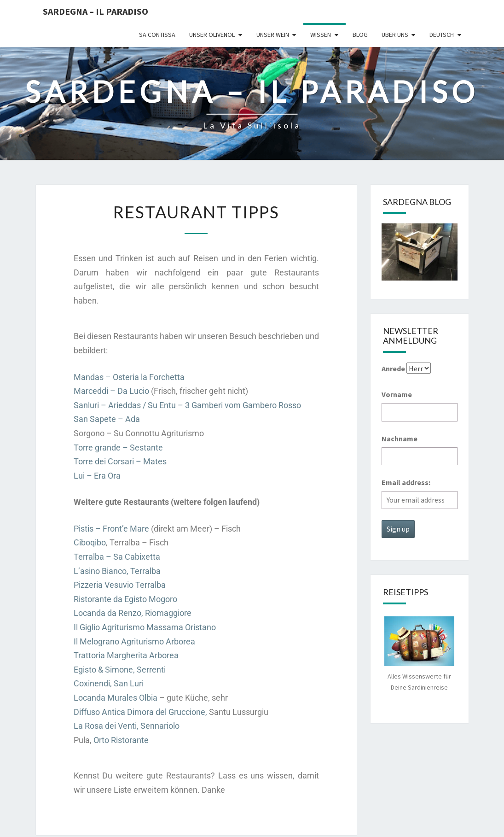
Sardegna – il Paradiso (96, 11)
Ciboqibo (90, 542)
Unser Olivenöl (212, 35)
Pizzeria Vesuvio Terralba (120, 585)
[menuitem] (446, 35)
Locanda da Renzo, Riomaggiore (133, 613)
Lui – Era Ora (97, 476)
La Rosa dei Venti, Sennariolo (127, 726)
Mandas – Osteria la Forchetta (129, 377)
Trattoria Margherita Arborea (126, 655)
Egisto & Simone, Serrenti (120, 670)
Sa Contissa (157, 35)
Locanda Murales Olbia (116, 698)
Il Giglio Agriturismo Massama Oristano (145, 627)
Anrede (393, 369)
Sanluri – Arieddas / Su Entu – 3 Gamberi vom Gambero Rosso (187, 405)
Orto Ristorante (121, 740)
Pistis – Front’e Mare (111, 529)
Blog (360, 35)
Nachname (400, 439)
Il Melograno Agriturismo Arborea (134, 641)
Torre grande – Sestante (118, 448)
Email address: (406, 482)
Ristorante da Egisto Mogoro (125, 599)
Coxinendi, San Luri (109, 683)
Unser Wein (273, 35)
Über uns (395, 35)
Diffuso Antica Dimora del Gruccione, (140, 712)
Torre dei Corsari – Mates (120, 461)
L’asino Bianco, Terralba (117, 571)
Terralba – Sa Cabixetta (117, 557)
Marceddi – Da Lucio (111, 391)
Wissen (321, 35)
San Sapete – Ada (107, 419)
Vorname (397, 394)
